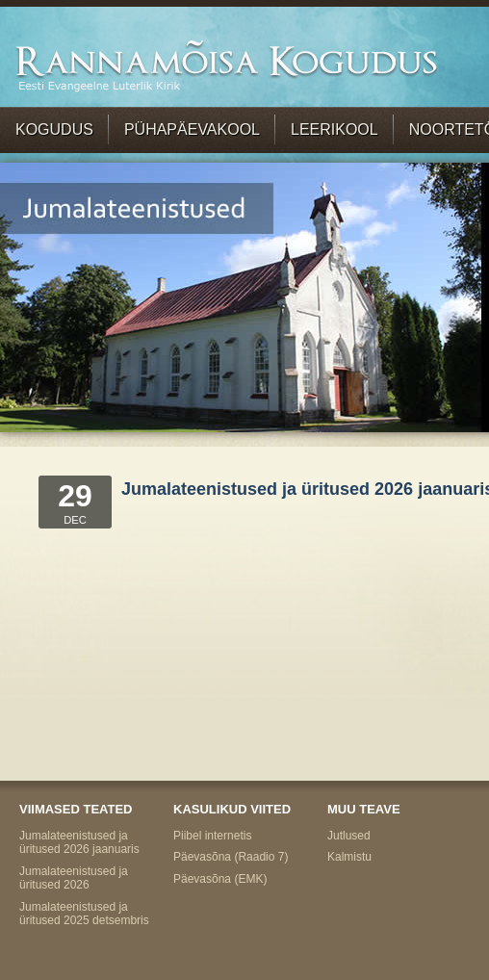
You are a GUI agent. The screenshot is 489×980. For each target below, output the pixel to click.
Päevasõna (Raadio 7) (231, 857)
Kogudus (54, 129)
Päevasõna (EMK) (220, 879)
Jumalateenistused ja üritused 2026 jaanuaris (79, 842)
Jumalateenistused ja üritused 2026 (74, 878)
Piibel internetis (212, 836)
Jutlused (349, 836)
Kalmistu (349, 857)
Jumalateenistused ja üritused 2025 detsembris (84, 914)
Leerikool (335, 129)
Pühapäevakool (192, 129)
